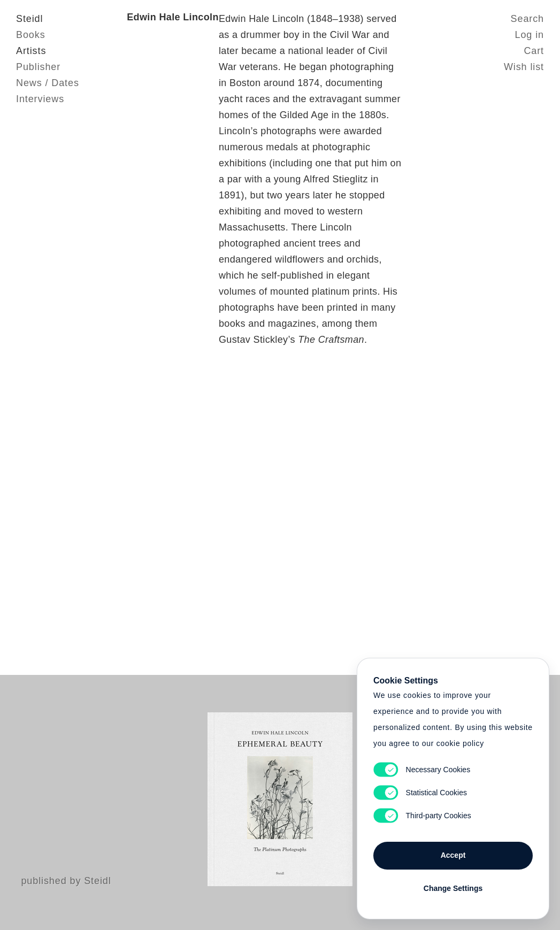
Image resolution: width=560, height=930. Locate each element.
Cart (534, 51)
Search (527, 19)
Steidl (29, 19)
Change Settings (453, 888)
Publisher (38, 67)
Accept (453, 855)
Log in (530, 35)
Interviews (40, 99)
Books (31, 35)
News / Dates (48, 83)
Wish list (524, 67)
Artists (31, 51)
